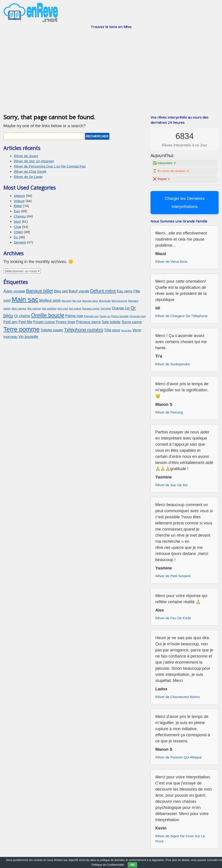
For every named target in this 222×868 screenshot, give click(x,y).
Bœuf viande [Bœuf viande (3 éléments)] (79, 291)
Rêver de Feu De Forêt (173, 618)
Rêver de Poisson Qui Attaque (179, 757)
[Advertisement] (111, 76)
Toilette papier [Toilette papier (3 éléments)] (52, 330)
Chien (18, 232)
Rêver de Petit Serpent (173, 576)
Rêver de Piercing (169, 412)
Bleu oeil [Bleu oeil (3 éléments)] (61, 291)
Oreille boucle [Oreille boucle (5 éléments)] (48, 315)
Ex (16, 237)
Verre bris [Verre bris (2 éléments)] (126, 330)
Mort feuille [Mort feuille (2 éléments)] (105, 301)
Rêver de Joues (26, 156)
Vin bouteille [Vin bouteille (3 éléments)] (28, 337)
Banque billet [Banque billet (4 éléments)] (39, 291)
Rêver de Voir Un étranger (34, 161)
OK (132, 865)
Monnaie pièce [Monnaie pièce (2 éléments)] (90, 301)
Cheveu (20, 216)
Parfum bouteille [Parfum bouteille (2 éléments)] (120, 316)
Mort (17, 221)
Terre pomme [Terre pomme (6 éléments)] (22, 329)
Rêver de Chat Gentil (30, 171)
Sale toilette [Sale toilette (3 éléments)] (111, 322)
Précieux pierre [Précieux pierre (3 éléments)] (88, 322)
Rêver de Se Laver (28, 177)
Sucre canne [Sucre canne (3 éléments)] (132, 322)
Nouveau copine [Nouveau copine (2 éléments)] (91, 308)
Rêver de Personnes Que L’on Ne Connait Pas (50, 166)
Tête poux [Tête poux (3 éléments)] (112, 330)
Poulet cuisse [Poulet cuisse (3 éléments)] (44, 322)
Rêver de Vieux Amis (171, 262)
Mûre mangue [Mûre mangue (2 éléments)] (19, 308)
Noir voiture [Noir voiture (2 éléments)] (75, 308)
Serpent (20, 242)
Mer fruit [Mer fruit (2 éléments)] (77, 301)
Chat (17, 227)
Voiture (19, 201)
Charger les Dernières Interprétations (185, 203)
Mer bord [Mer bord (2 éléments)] (67, 301)
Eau (17, 211)
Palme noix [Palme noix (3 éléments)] (74, 316)
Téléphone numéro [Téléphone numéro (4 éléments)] (84, 330)
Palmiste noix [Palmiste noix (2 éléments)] (91, 316)
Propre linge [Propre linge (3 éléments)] (66, 322)
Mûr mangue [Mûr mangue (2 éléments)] (34, 308)
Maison (19, 196)
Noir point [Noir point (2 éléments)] (63, 308)
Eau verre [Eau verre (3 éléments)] (125, 291)
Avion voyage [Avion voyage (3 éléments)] (14, 291)
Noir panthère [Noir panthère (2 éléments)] (49, 308)
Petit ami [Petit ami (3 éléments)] (10, 322)
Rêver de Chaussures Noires (178, 697)
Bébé (18, 206)
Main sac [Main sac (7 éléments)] (25, 299)
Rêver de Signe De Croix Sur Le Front (180, 839)
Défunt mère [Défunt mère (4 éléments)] (103, 291)
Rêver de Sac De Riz (172, 485)
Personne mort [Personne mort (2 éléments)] (138, 316)
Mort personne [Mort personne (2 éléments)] (119, 301)
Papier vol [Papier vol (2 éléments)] (105, 316)
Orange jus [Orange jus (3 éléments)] (121, 308)
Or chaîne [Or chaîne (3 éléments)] (22, 316)
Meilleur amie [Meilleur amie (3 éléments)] (50, 300)
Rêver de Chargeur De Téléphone (181, 316)
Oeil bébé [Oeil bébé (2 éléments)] (106, 308)
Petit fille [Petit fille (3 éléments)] (25, 322)
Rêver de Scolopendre (173, 364)
